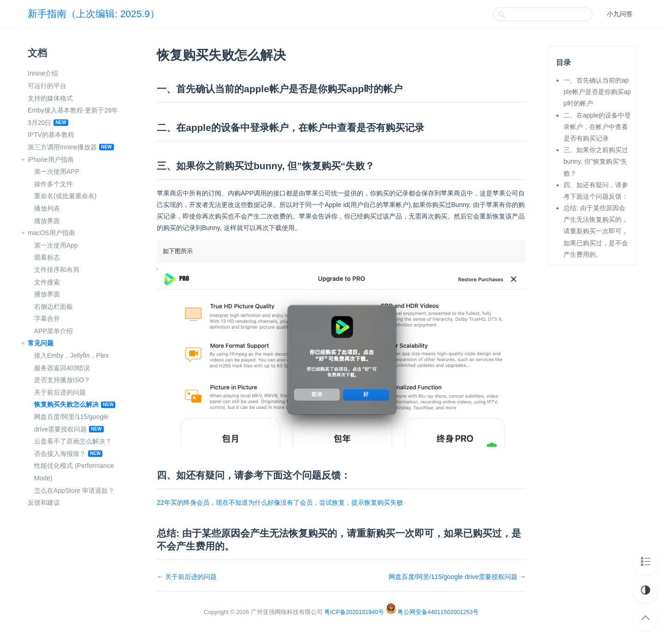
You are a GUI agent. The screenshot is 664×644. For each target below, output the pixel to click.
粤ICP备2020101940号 (354, 612)
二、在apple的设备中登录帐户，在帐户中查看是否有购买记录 (597, 127)
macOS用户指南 (51, 233)
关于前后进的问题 (60, 392)
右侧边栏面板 (53, 307)
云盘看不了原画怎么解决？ (73, 441)
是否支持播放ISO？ (62, 380)
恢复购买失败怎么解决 (66, 404)
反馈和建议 (44, 502)
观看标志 (47, 257)
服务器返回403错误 (62, 368)
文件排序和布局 (57, 270)
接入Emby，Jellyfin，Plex (71, 355)
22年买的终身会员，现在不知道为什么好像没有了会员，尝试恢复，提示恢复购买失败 (280, 502)
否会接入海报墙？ (60, 454)
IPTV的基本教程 (51, 135)
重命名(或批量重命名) (65, 196)
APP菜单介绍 (53, 331)
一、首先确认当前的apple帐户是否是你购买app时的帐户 (597, 92)
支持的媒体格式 (50, 98)
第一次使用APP (57, 171)
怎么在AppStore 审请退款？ (74, 490)
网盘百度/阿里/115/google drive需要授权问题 (453, 577)
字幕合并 (47, 319)
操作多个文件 (53, 184)
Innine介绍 (43, 73)
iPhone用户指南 (51, 160)
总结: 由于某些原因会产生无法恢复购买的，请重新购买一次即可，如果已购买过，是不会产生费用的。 (596, 231)
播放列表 (47, 208)
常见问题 (41, 343)
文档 (37, 53)
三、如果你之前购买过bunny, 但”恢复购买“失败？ (596, 161)
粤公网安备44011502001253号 (438, 612)
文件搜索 (47, 282)
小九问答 (620, 14)
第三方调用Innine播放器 (62, 147)
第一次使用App (56, 245)
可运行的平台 (47, 86)
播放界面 (47, 221)
